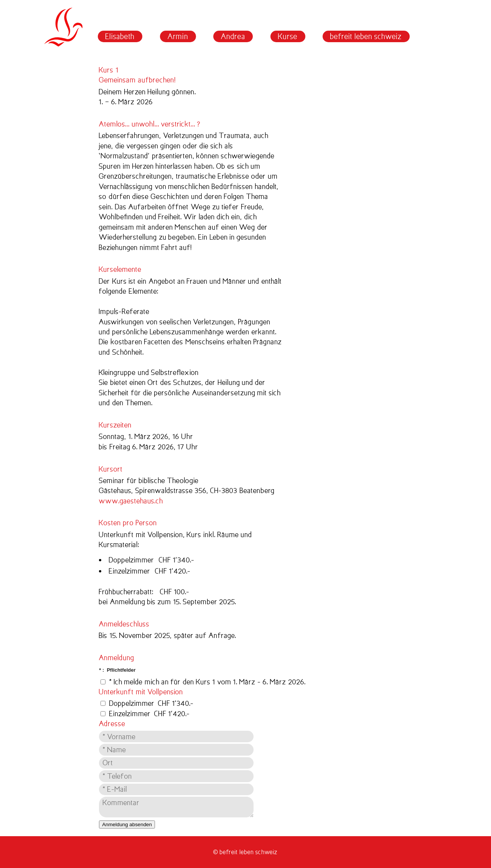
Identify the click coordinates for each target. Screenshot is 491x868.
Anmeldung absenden (127, 824)
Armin (178, 36)
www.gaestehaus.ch (131, 501)
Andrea (233, 36)
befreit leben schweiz (366, 36)
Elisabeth (120, 36)
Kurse (288, 36)
